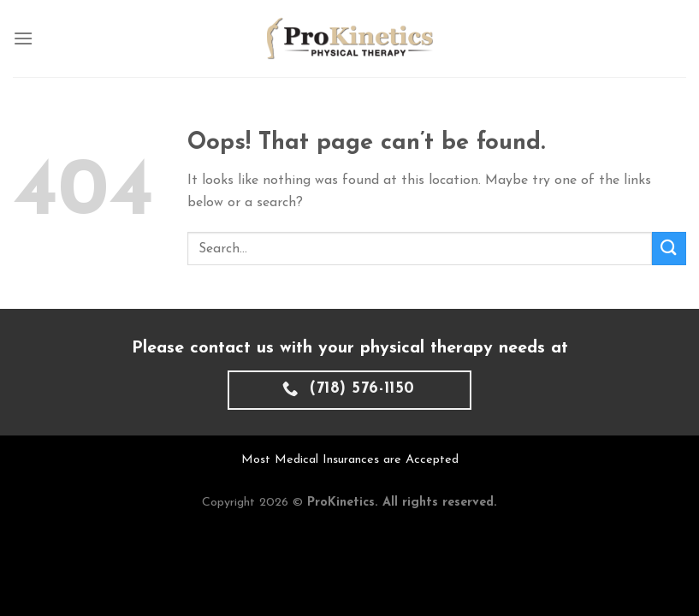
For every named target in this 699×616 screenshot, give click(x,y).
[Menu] (23, 38)
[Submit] (669, 249)
